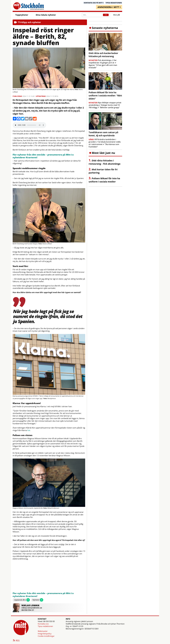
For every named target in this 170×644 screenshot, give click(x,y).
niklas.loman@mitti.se (32, 608)
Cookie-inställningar (46, 636)
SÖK (106, 15)
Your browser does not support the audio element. (29, 125)
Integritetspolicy (45, 634)
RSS (16, 641)
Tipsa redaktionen (45, 626)
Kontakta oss (43, 624)
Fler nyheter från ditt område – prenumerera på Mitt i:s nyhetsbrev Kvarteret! (43, 156)
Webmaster (43, 631)
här (29, 430)
